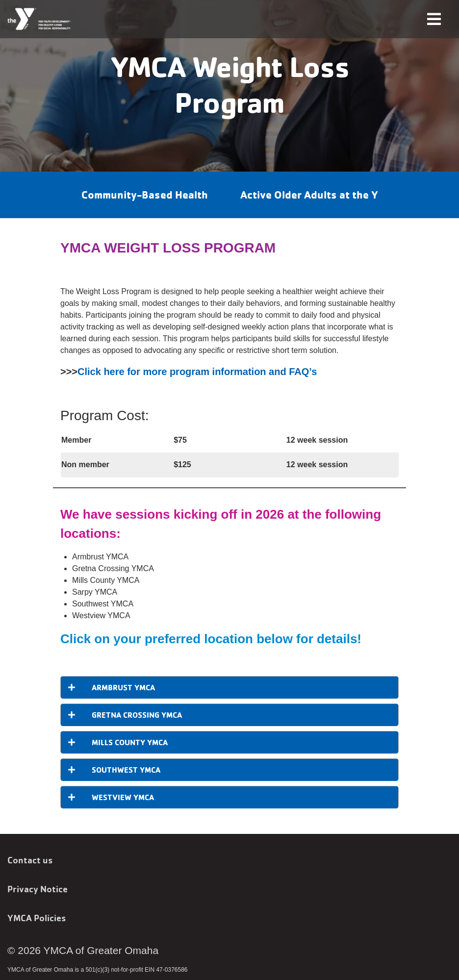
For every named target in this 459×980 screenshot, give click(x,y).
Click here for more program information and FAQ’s (197, 372)
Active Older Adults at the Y (309, 195)
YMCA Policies (37, 918)
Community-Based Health (145, 195)
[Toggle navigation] (434, 18)
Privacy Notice (38, 889)
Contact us (30, 860)
